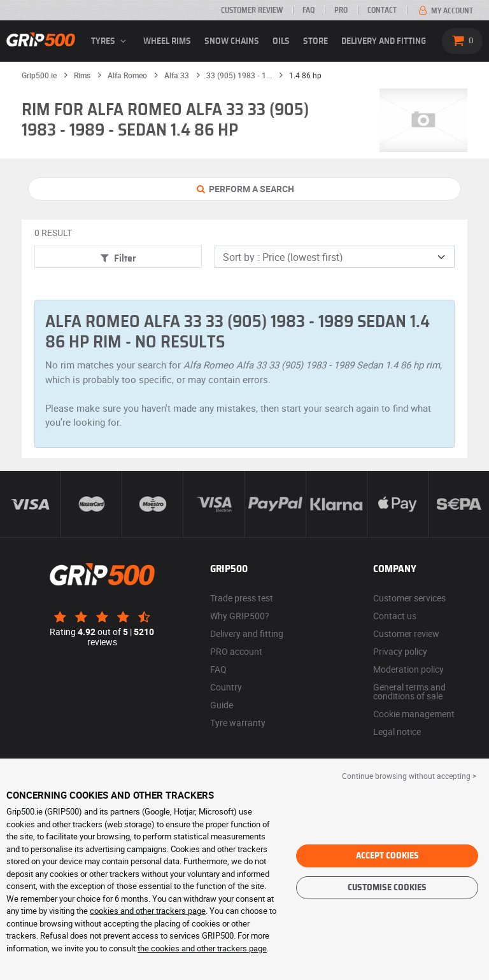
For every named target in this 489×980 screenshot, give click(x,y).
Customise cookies (387, 888)
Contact (382, 10)
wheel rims (167, 41)
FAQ (308, 10)
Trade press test (242, 598)
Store (315, 41)
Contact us (395, 616)
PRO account (236, 651)
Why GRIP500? (240, 616)
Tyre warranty (238, 723)
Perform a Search (245, 189)
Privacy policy (400, 651)
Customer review (252, 10)
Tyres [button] (110, 41)
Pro (341, 10)
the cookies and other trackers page (202, 948)
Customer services (409, 598)
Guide (222, 705)
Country (226, 687)
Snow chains (232, 41)
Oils (281, 41)
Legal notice (397, 731)
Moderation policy (408, 669)
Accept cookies (387, 856)
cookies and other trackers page (148, 911)
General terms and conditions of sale (409, 691)
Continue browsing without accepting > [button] (409, 776)
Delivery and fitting (384, 41)
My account (445, 11)
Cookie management (414, 714)
